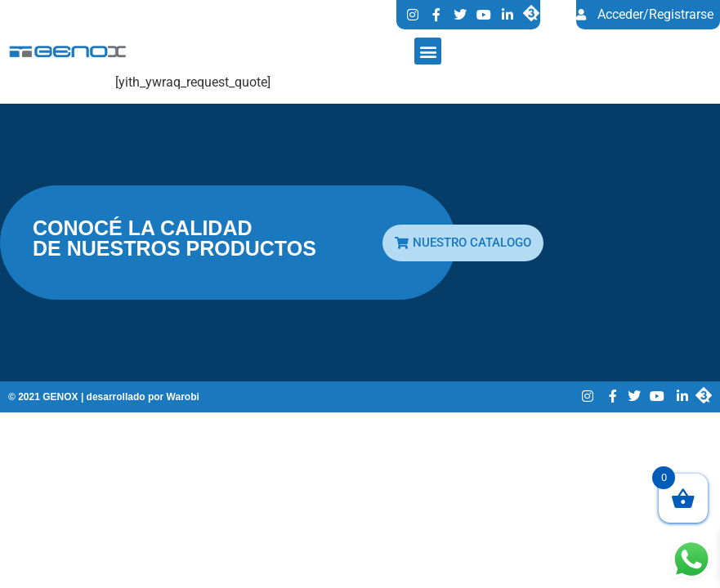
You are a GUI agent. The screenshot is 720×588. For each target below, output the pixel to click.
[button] (428, 51)
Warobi (183, 397)
